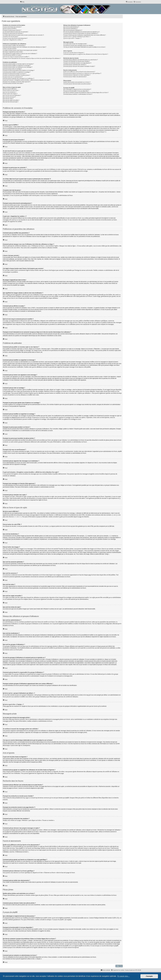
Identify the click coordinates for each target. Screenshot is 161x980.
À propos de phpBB (58, 920)
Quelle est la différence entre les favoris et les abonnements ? (79, 72)
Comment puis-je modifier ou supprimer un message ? (17, 66)
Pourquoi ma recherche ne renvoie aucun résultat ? (77, 61)
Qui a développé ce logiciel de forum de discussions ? (77, 89)
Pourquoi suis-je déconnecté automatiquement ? (15, 38)
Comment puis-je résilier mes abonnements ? (75, 77)
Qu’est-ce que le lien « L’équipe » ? (72, 38)
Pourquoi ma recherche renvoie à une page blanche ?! (77, 63)
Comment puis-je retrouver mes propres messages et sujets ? (79, 66)
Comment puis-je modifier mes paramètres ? (14, 45)
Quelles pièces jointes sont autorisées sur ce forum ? (77, 82)
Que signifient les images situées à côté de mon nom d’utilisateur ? (20, 54)
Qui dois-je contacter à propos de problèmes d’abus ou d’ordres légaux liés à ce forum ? (86, 93)
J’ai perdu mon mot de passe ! (11, 37)
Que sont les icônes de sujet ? (11, 102)
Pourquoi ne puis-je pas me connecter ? (13, 33)
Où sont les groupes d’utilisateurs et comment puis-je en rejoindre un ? (81, 32)
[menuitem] (22, 2)
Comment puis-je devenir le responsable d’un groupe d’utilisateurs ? (81, 33)
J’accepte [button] (149, 976)
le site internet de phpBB (10, 285)
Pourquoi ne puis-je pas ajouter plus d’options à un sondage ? (19, 70)
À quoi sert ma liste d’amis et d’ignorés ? (74, 53)
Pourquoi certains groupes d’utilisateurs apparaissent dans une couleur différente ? (85, 35)
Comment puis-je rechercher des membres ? (75, 65)
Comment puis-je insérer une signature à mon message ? (18, 67)
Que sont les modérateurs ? (71, 28)
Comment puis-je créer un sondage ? (12, 69)
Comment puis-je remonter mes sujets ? (13, 83)
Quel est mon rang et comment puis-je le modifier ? (16, 57)
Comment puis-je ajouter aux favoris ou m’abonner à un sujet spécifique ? (82, 73)
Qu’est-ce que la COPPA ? (10, 28)
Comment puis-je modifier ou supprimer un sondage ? (17, 72)
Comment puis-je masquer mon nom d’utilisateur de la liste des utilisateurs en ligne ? (25, 47)
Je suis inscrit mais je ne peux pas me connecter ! (16, 32)
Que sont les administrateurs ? (71, 27)
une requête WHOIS (40, 942)
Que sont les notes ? (8, 99)
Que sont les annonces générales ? (12, 95)
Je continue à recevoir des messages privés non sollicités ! (78, 45)
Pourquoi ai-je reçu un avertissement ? (13, 77)
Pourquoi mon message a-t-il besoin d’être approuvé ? (17, 82)
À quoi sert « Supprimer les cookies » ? (13, 40)
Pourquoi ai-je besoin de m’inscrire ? (12, 27)
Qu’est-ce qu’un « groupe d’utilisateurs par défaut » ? (77, 37)
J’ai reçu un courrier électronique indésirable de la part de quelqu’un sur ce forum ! (84, 47)
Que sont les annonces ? (9, 97)
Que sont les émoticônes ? (10, 92)
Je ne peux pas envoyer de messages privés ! (75, 44)
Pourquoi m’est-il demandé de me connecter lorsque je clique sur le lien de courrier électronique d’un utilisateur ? (32, 58)
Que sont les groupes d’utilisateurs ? (73, 30)
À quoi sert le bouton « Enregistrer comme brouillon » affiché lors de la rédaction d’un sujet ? (26, 80)
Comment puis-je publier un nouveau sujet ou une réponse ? (18, 64)
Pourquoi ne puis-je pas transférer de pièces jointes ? (16, 75)
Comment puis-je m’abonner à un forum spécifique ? (77, 75)
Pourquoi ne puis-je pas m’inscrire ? (12, 30)
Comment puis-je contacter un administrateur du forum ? (78, 94)
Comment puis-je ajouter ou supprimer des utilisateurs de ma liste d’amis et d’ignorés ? (86, 54)
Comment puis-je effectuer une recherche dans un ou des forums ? (80, 60)
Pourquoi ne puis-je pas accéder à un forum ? (15, 74)
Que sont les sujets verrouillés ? (11, 100)
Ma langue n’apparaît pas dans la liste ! (13, 52)
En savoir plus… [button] (124, 976)
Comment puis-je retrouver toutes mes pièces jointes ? (77, 84)
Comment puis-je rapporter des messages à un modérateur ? (18, 78)
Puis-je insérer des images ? (10, 94)
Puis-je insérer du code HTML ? (11, 90)
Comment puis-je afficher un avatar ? (12, 55)
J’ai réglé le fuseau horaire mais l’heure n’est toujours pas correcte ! (20, 50)
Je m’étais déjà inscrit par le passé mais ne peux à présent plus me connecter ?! (23, 35)
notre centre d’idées (101, 929)
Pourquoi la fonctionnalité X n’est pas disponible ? (76, 91)
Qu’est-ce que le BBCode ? (10, 89)
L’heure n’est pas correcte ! (10, 49)
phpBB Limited (47, 918)
